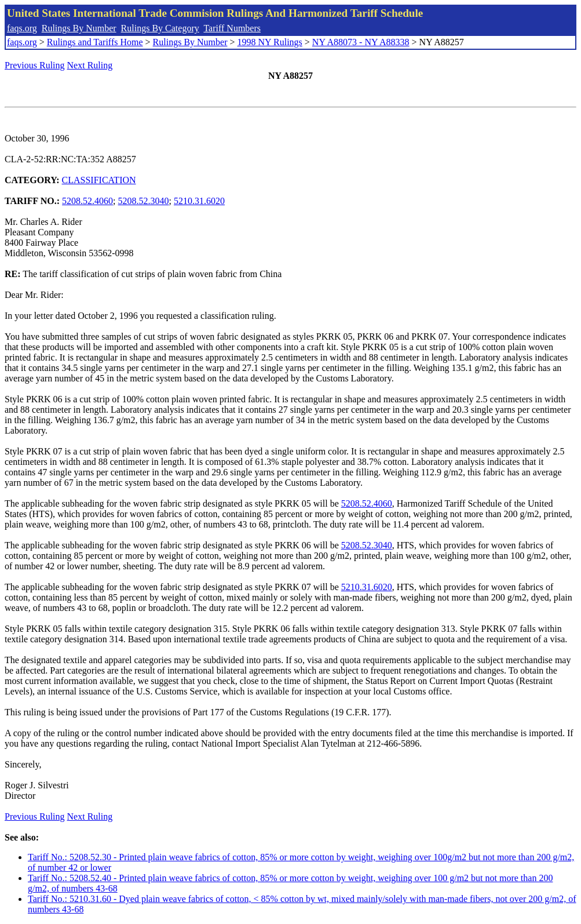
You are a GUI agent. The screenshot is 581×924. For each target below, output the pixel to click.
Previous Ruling (35, 65)
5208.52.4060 (87, 201)
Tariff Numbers (232, 28)
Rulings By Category (160, 28)
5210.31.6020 (199, 201)
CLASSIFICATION (99, 180)
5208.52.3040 (144, 201)
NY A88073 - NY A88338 (361, 42)
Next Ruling (90, 65)
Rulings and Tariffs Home (95, 42)
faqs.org (22, 28)
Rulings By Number (79, 28)
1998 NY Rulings (270, 42)
